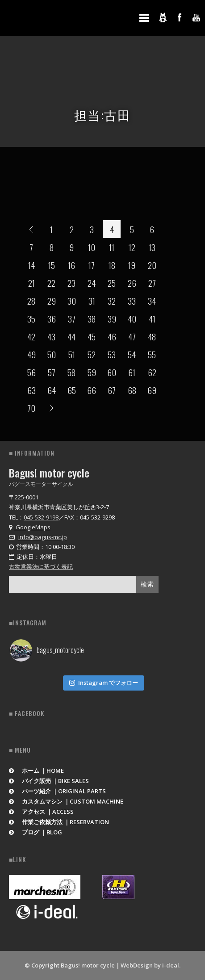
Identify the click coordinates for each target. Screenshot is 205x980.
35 (31, 318)
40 (132, 318)
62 (152, 372)
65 (72, 390)
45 (92, 336)
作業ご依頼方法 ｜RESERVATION (59, 822)
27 (152, 283)
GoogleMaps (30, 527)
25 (112, 283)
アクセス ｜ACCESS (41, 812)
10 (92, 247)
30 (72, 301)
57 (52, 372)
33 (132, 301)
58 (71, 372)
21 (31, 283)
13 (152, 247)
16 (71, 265)
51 (72, 354)
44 (71, 336)
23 (71, 283)
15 (52, 265)
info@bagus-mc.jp (43, 537)
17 (92, 265)
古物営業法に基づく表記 (41, 566)
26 (132, 283)
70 (31, 408)
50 (52, 354)
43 (51, 336)
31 (92, 301)
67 (112, 390)
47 (132, 336)
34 (152, 301)
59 (92, 372)
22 (51, 283)
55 (152, 354)
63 (31, 390)
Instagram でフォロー (104, 683)
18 (112, 265)
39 (112, 318)
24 (92, 283)
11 (112, 247)
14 (31, 265)
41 (152, 318)
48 (152, 336)
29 (52, 301)
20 (152, 265)
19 (132, 265)
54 (132, 354)
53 (112, 354)
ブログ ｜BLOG (36, 832)
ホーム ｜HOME (36, 771)
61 (132, 372)
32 (112, 301)
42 (31, 336)
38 (92, 318)
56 (31, 372)
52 (92, 354)
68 (132, 390)
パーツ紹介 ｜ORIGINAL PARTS (57, 791)
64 (52, 390)
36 (52, 318)
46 (112, 336)
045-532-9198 (41, 517)
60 (112, 372)
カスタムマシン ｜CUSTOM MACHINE (66, 801)
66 (92, 390)
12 (132, 247)
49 (31, 354)
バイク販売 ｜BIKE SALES (49, 781)
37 (72, 318)
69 (152, 390)
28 (31, 301)
